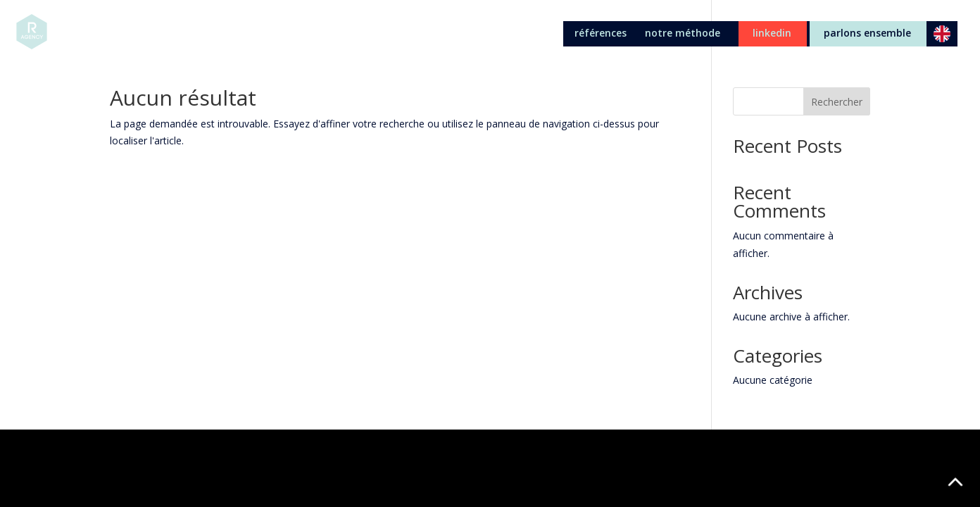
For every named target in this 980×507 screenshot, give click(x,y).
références (601, 34)
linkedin (772, 34)
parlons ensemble (867, 34)
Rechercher (837, 102)
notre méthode (683, 34)
